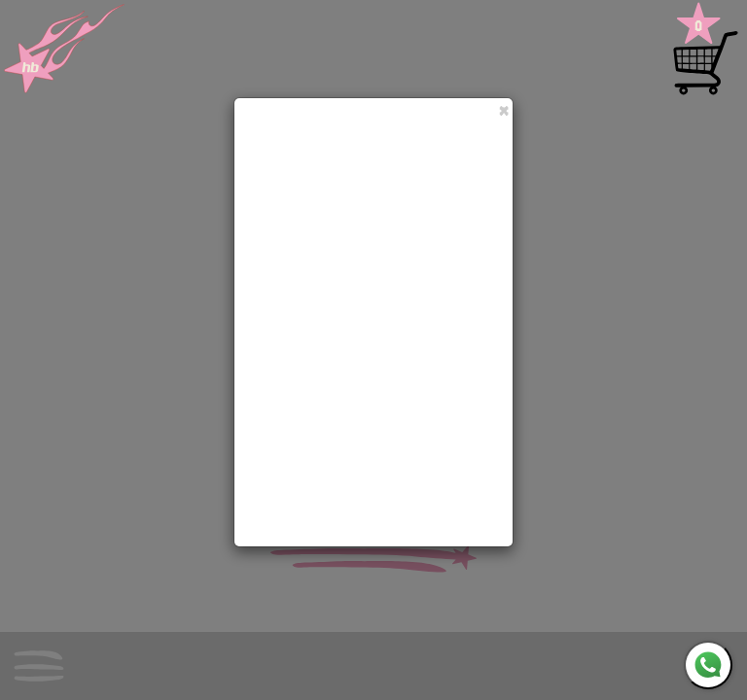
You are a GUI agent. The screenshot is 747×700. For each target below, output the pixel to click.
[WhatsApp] (708, 665)
